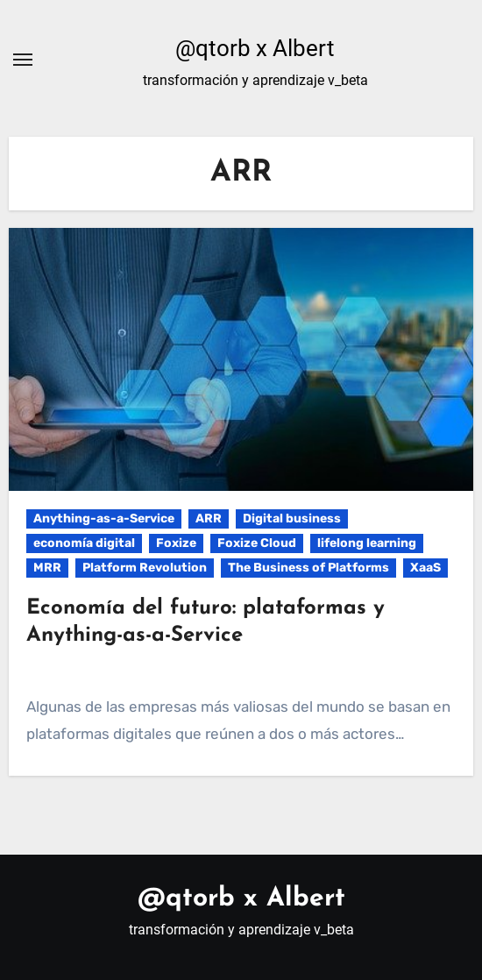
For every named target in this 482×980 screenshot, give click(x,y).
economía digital (84, 543)
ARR (209, 518)
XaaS (425, 568)
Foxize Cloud (257, 543)
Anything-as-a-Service (104, 518)
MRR (47, 568)
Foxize (176, 543)
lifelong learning (367, 543)
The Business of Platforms (308, 568)
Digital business (292, 518)
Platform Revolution (145, 568)
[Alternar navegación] (23, 60)
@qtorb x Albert (255, 48)
